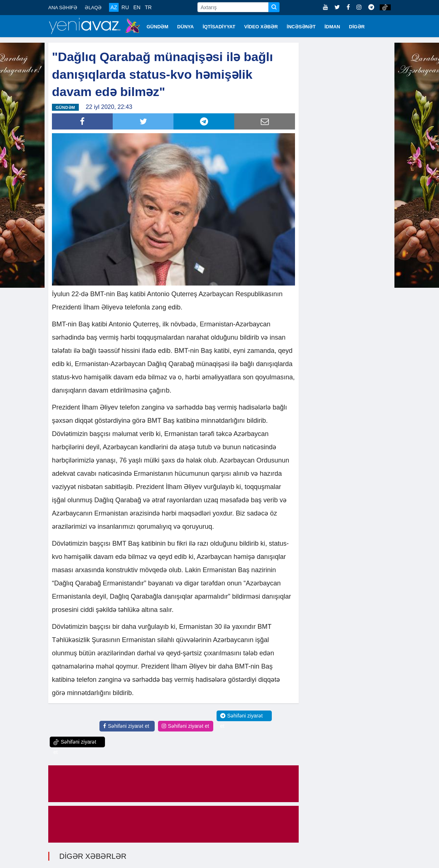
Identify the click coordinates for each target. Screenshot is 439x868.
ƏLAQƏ (93, 8)
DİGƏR (357, 27)
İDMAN (332, 27)
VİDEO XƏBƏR (261, 27)
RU (125, 7)
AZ (114, 7)
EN (137, 7)
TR (148, 7)
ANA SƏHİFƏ (63, 8)
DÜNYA (185, 27)
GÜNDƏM (157, 27)
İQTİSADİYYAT (219, 27)
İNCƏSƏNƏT (301, 27)
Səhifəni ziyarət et (126, 726)
